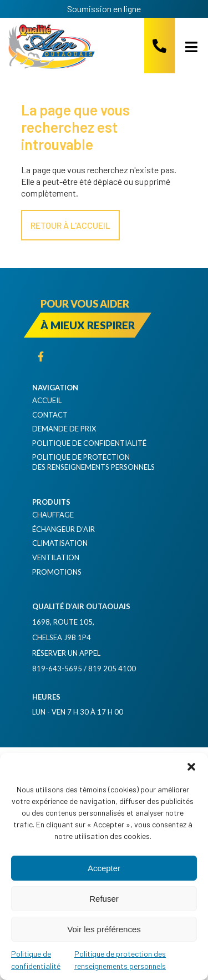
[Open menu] (187, 47)
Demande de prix (64, 429)
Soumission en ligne (104, 9)
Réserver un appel (66, 653)
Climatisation (60, 543)
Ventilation (56, 557)
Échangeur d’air (64, 529)
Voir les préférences (104, 929)
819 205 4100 (112, 669)
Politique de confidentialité (89, 443)
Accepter (104, 868)
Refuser (104, 899)
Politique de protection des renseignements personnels (93, 462)
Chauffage (53, 515)
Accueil (47, 400)
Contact (50, 415)
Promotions (57, 572)
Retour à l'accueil (70, 225)
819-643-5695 (57, 669)
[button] (191, 767)
